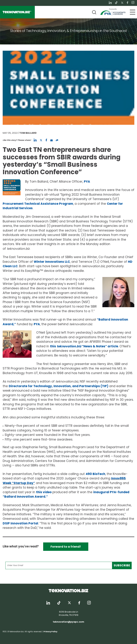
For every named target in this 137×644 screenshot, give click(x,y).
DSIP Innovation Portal (20, 523)
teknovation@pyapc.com (68, 622)
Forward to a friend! (66, 547)
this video (44, 492)
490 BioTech (95, 474)
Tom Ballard (28, 133)
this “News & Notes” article (84, 346)
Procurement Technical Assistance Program (38, 204)
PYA (87, 182)
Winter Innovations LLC (52, 262)
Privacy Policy (50, 632)
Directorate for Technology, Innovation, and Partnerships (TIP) (59, 386)
